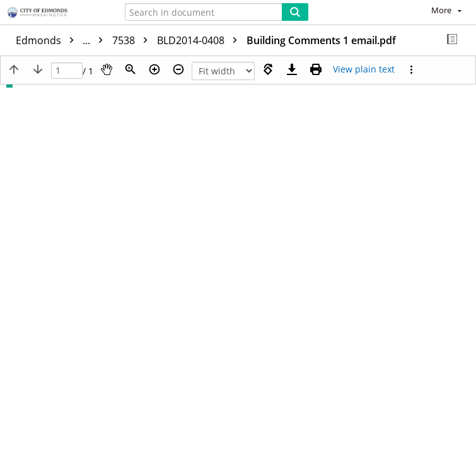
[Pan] (107, 69)
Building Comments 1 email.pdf (321, 40)
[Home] (54, 13)
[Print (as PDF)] (316, 69)
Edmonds (62, 40)
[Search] (295, 12)
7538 (133, 40)
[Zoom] (131, 69)
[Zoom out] (178, 69)
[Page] (67, 71)
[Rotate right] (268, 69)
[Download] (292, 69)
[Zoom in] (154, 69)
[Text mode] (364, 69)
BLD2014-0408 (200, 40)
